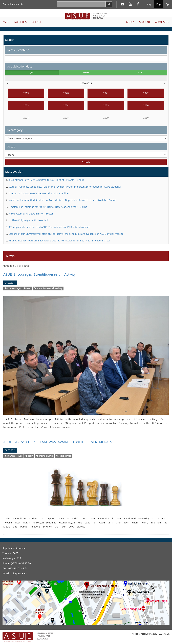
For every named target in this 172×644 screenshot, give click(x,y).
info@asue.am (19, 573)
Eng (159, 4)
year (32, 73)
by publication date (20, 66)
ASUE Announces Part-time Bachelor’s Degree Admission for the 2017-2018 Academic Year (59, 241)
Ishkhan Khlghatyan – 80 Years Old (28, 220)
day (140, 73)
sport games (64, 456)
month (86, 73)
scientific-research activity (48, 288)
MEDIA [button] (130, 22)
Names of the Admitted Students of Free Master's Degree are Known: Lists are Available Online (62, 200)
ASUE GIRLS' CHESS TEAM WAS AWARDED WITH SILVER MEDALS (58, 442)
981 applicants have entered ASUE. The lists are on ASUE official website (49, 227)
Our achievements (13, 4)
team (27, 288)
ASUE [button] (6, 22)
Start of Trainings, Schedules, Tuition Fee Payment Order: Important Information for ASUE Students (65, 187)
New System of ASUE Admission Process (31, 214)
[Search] (109, 4)
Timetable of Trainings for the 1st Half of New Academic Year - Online (48, 207)
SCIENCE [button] (36, 22)
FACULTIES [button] (20, 22)
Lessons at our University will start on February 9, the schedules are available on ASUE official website (66, 234)
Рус (168, 4)
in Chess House (14, 456)
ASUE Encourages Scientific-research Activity (39, 274)
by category (15, 130)
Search (86, 162)
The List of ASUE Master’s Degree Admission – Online (39, 193)
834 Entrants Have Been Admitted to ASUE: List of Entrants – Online (46, 180)
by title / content (18, 50)
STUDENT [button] (145, 22)
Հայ (149, 4)
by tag (11, 146)
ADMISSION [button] (162, 22)
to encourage (13, 288)
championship (45, 456)
